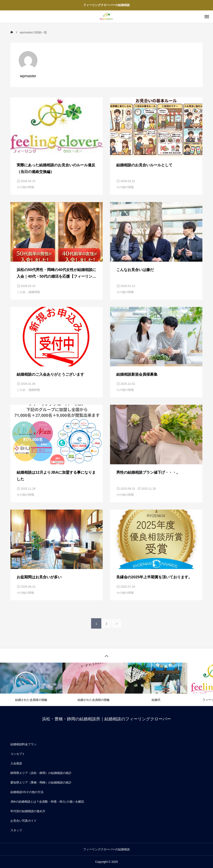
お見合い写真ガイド (24, 821)
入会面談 (16, 763)
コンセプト (18, 754)
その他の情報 (25, 187)
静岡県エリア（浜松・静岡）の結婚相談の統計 (41, 773)
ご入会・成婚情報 (28, 292)
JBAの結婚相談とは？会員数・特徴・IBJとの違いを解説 (47, 802)
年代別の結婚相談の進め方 (28, 811)
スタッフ (16, 830)
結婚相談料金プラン (24, 744)
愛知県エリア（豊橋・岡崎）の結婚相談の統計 (41, 782)
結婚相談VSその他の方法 (27, 792)
